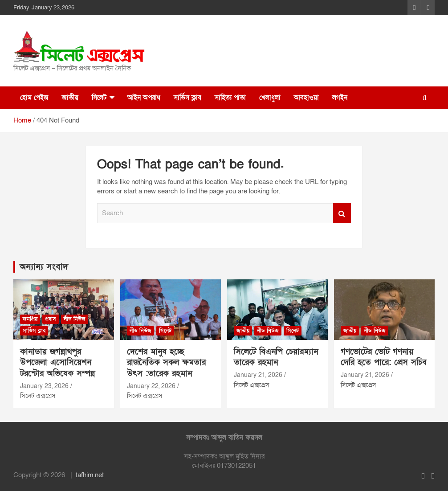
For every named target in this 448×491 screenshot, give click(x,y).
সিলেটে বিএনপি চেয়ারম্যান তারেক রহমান (276, 357)
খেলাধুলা (270, 98)
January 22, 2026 (151, 386)
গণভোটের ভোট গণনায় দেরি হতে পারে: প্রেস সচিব (384, 357)
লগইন (340, 98)
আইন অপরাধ (144, 98)
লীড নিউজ (75, 319)
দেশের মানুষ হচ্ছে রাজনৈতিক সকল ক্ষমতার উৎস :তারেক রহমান (166, 363)
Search (342, 213)
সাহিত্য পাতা (230, 98)
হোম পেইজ (34, 98)
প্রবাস (51, 319)
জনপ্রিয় (30, 319)
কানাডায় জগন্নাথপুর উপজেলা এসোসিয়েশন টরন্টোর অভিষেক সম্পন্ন (57, 363)
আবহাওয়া (306, 98)
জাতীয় (70, 98)
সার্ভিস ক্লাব (187, 98)
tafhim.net (90, 475)
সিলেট (99, 98)
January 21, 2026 (258, 375)
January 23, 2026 (44, 386)
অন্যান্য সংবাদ (44, 267)
